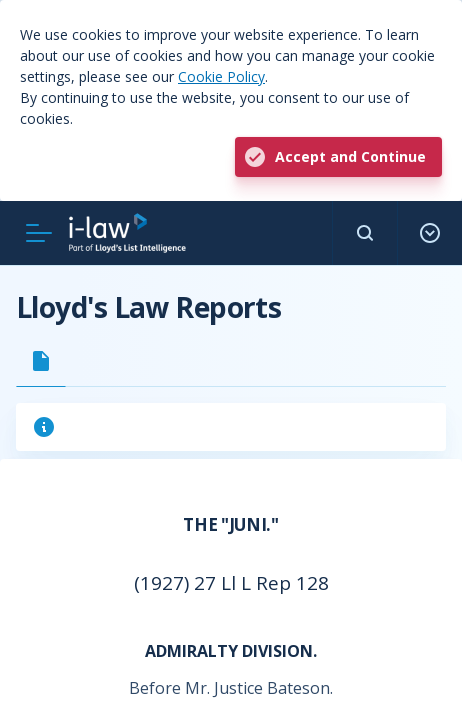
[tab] (41, 361)
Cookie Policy (221, 76)
